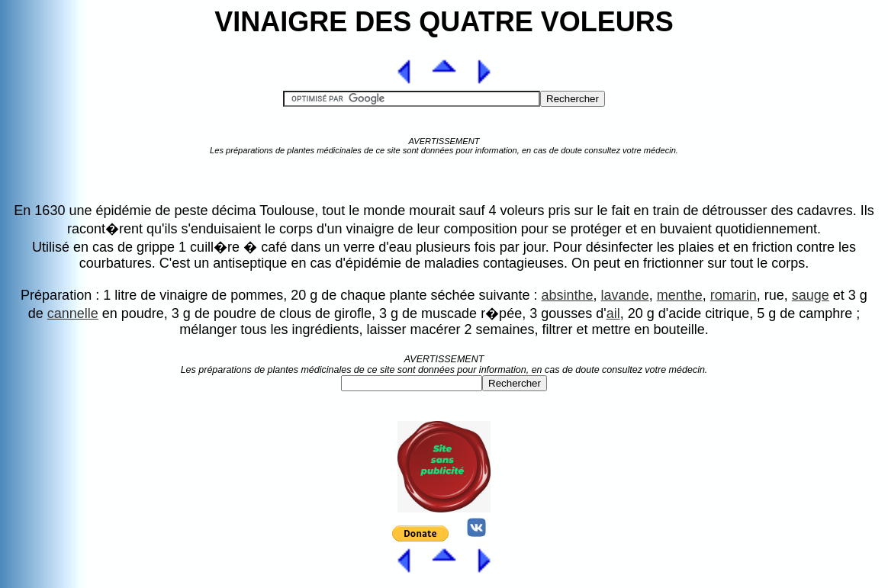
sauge (811, 295)
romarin (734, 295)
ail (613, 313)
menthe (680, 295)
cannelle (73, 313)
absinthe (568, 295)
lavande (625, 295)
